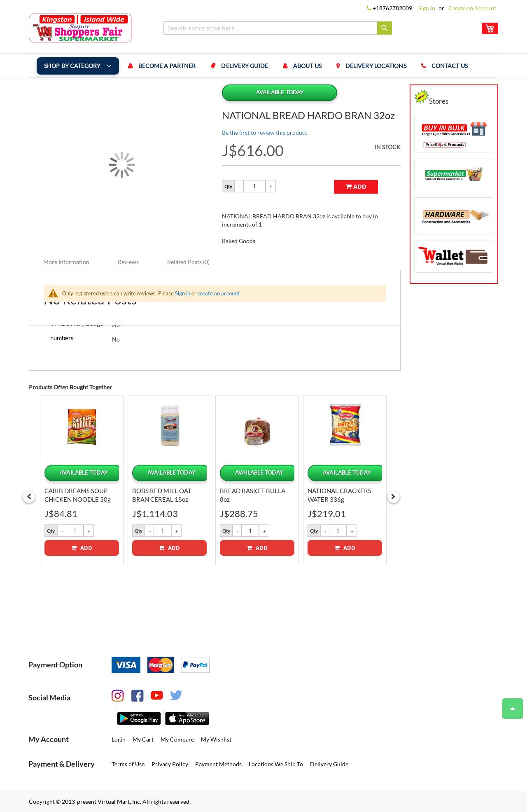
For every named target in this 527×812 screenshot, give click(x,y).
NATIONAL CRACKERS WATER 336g (339, 495)
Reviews (128, 261)
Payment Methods (218, 764)
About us (307, 66)
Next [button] (394, 496)
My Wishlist (216, 739)
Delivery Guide (245, 66)
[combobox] (278, 28)
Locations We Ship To (276, 764)
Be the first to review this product (265, 132)
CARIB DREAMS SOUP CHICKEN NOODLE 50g (78, 495)
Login (119, 739)
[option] (82, 480)
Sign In (427, 8)
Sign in (183, 293)
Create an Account (472, 8)
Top (509, 704)
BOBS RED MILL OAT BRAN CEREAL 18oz (162, 495)
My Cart (143, 739)
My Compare (177, 739)
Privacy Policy (170, 764)
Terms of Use (128, 764)
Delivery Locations (376, 66)
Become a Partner (167, 66)
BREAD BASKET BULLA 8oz (253, 495)
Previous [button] (29, 496)
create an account (219, 293)
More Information (66, 261)
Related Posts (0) (188, 261)
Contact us (450, 66)
